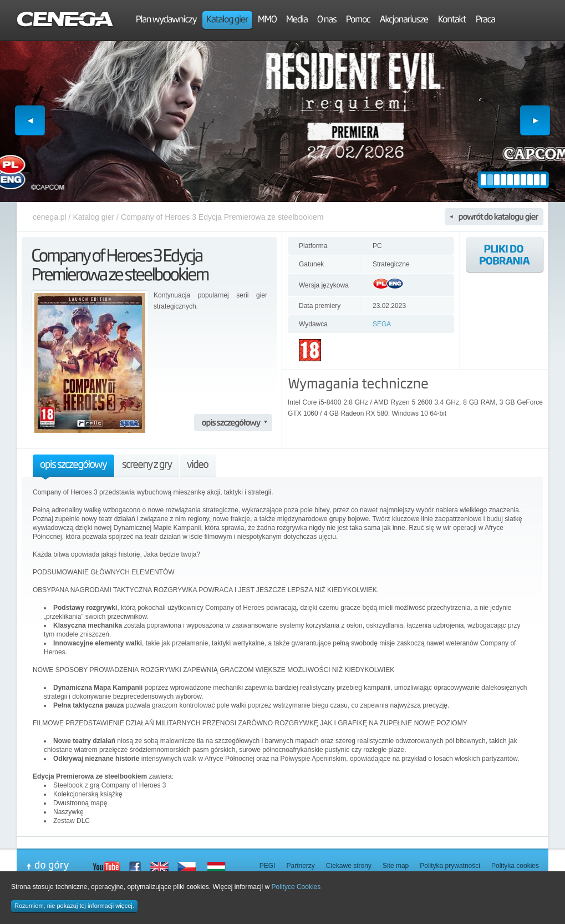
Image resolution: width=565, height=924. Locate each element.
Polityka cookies (515, 866)
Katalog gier (93, 217)
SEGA (382, 324)
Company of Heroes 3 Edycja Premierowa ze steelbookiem (222, 217)
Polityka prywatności (450, 866)
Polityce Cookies (296, 887)
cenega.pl (50, 217)
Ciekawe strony (349, 866)
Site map (396, 866)
